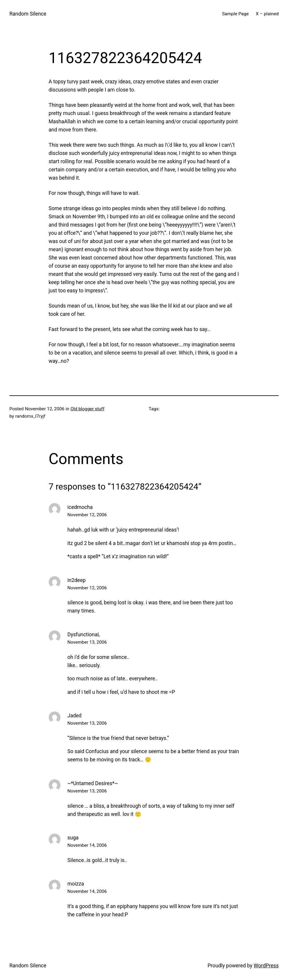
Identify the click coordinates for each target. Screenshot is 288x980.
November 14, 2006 (87, 845)
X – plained (267, 14)
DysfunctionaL (84, 635)
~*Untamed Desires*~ (93, 783)
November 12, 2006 (87, 515)
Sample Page (235, 14)
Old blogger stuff (87, 409)
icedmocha (80, 507)
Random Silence (28, 14)
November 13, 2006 (87, 642)
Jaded (75, 716)
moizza (76, 884)
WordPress (266, 966)
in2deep (77, 580)
